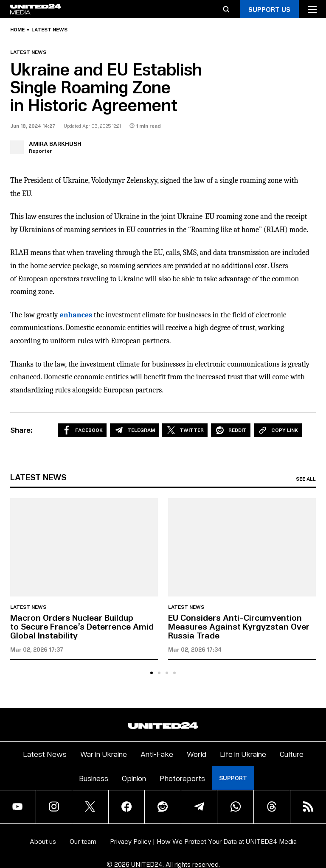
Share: (21, 430)
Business (94, 778)
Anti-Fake (157, 754)
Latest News (45, 754)
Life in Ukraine (243, 754)
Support (233, 778)
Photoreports (182, 778)
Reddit (231, 430)
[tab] (152, 673)
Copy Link (278, 430)
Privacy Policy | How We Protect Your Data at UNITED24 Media (203, 841)
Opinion (134, 778)
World (197, 754)
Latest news (49, 30)
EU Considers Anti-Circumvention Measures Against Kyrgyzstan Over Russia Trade (239, 626)
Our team (83, 841)
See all (306, 479)
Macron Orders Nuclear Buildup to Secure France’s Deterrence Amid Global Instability (82, 626)
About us (43, 841)
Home (17, 30)
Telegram (134, 430)
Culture (292, 754)
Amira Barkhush (55, 144)
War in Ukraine (104, 754)
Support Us (269, 9)
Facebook (82, 430)
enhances (76, 315)
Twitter (185, 430)
